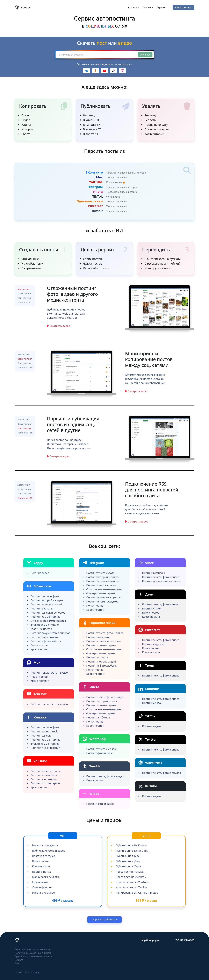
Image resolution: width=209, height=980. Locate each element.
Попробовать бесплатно (104, 920)
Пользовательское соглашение (32, 949)
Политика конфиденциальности (33, 953)
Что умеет (134, 7)
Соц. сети (148, 7)
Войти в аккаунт (183, 7)
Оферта (19, 960)
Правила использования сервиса (33, 956)
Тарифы (161, 7)
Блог (17, 963)
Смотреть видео (60, 326)
